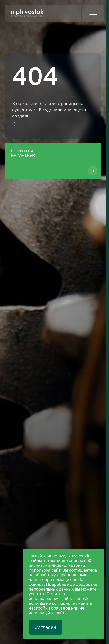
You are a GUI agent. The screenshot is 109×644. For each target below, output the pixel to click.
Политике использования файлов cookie (59, 596)
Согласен (45, 627)
